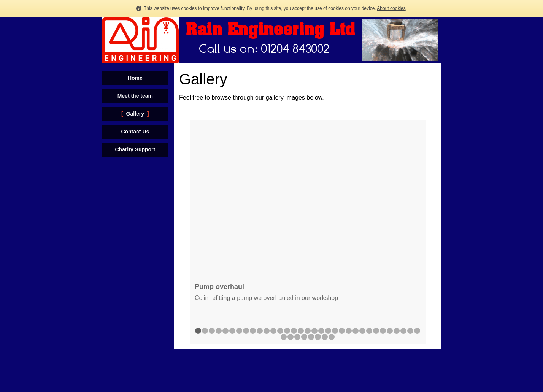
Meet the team (135, 96)
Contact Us (135, 132)
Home (135, 78)
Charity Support (135, 149)
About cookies (391, 8)
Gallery (135, 114)
